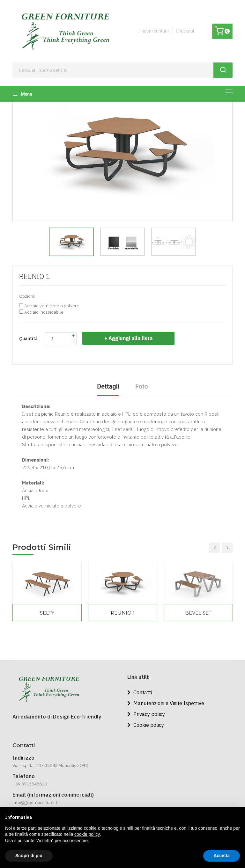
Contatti (140, 692)
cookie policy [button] (87, 834)
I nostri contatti (154, 31)
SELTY (47, 613)
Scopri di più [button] (29, 856)
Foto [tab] (142, 386)
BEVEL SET (198, 613)
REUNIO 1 (123, 613)
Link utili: (138, 677)
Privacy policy (146, 714)
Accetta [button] (222, 856)
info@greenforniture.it (35, 802)
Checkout (185, 31)
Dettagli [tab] (108, 386)
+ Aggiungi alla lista (129, 338)
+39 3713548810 (30, 784)
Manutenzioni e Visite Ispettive (166, 703)
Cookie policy (146, 725)
